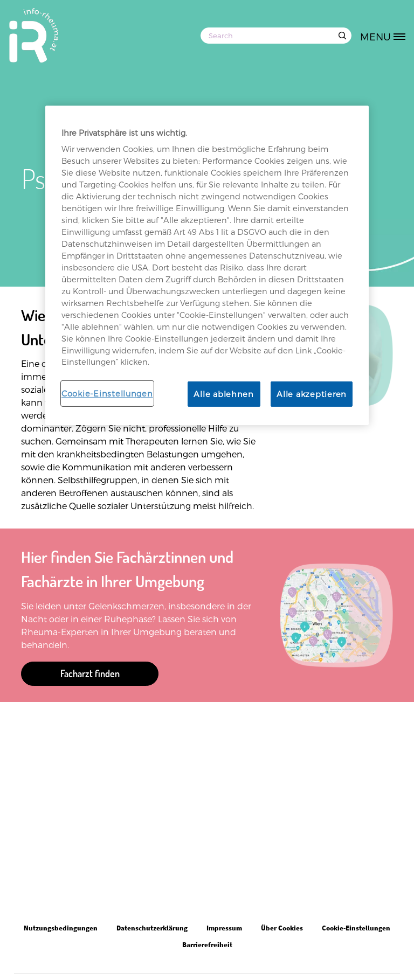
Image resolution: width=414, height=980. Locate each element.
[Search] (276, 36)
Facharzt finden (90, 673)
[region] (207, 265)
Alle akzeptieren (312, 394)
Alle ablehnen (224, 394)
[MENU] (387, 35)
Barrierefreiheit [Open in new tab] (207, 945)
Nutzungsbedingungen (61, 928)
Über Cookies (282, 928)
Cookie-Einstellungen (107, 393)
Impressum (224, 928)
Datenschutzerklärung (152, 928)
